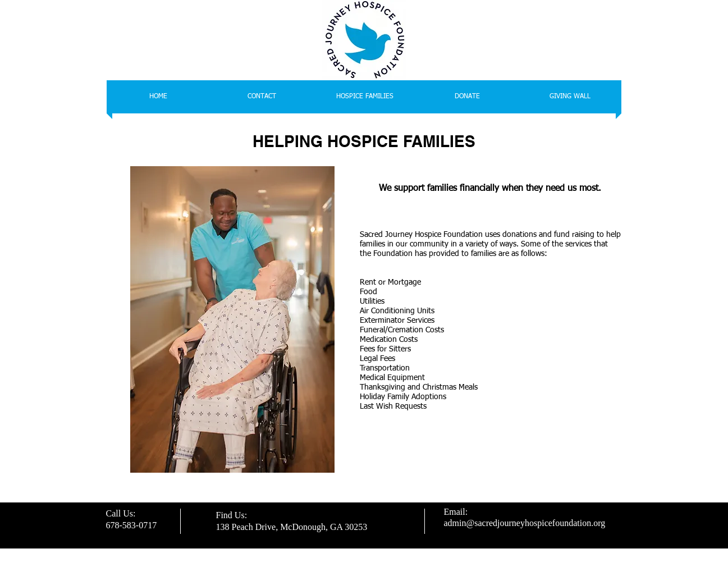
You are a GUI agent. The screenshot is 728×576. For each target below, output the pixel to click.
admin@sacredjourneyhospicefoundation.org (525, 523)
